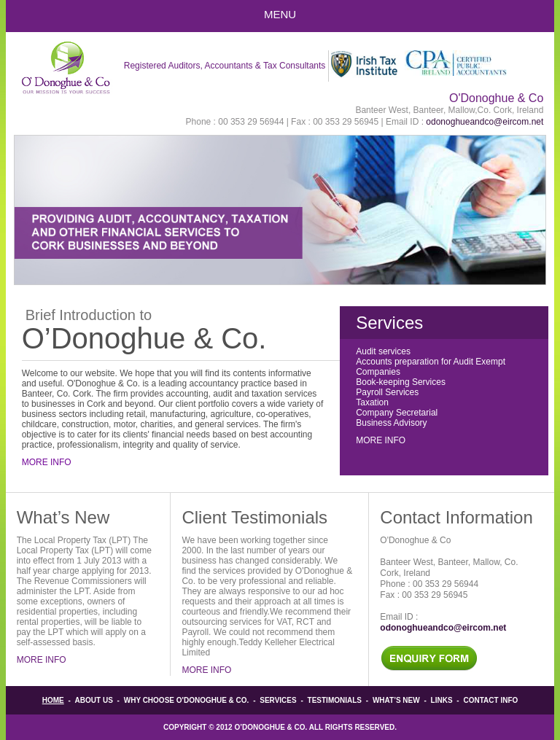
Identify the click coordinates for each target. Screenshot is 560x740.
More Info (47, 462)
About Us (94, 700)
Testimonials (335, 700)
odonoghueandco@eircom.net (485, 122)
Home (53, 700)
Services (278, 700)
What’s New (396, 700)
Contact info (490, 700)
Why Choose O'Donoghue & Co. (187, 700)
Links (442, 700)
